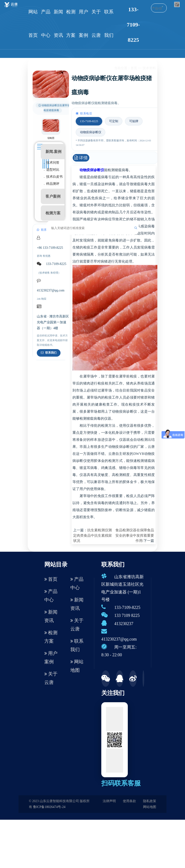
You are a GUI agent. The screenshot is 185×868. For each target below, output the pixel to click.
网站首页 (33, 23)
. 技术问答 (52, 163)
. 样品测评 (52, 184)
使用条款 (129, 801)
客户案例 (53, 196)
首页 (134, 68)
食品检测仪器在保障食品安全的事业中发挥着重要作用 (135, 535)
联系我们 (109, 23)
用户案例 (83, 23)
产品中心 (46, 23)
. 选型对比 (52, 170)
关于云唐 (96, 23)
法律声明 (109, 801)
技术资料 (149, 68)
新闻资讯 (58, 23)
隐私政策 (150, 801)
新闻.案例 (53, 152)
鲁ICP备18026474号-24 (49, 807)
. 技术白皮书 (53, 177)
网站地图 (77, 666)
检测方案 (71, 23)
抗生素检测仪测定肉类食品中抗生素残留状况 (92, 535)
